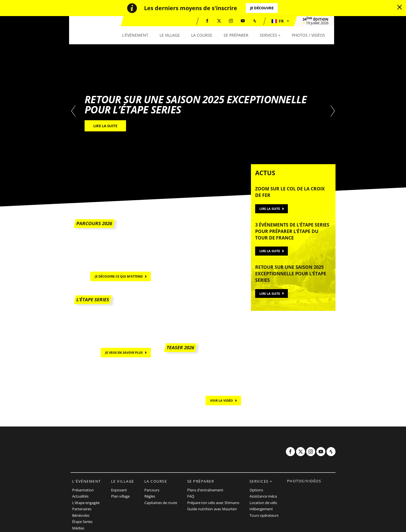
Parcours (152, 490)
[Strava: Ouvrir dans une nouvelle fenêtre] (256, 21)
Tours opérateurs (264, 515)
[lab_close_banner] (400, 7)
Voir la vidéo (221, 400)
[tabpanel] (203, 111)
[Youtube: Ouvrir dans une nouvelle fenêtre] (244, 21)
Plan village (120, 496)
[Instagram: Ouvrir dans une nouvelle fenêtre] (232, 21)
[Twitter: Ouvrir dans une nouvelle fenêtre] (220, 21)
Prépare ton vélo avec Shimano (213, 503)
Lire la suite (270, 209)
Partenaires (82, 509)
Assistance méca (263, 496)
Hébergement (261, 509)
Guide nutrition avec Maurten (212, 509)
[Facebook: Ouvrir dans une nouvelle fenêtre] (209, 21)
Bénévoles (81, 515)
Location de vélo (263, 503)
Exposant (119, 490)
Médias (78, 528)
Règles (150, 496)
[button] (281, 21)
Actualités (80, 496)
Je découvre (262, 8)
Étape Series (82, 522)
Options (256, 490)
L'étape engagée (86, 503)
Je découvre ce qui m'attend (119, 276)
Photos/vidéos (304, 481)
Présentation (83, 490)
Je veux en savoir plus (124, 352)
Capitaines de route (161, 503)
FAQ (191, 496)
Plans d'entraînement (205, 490)
